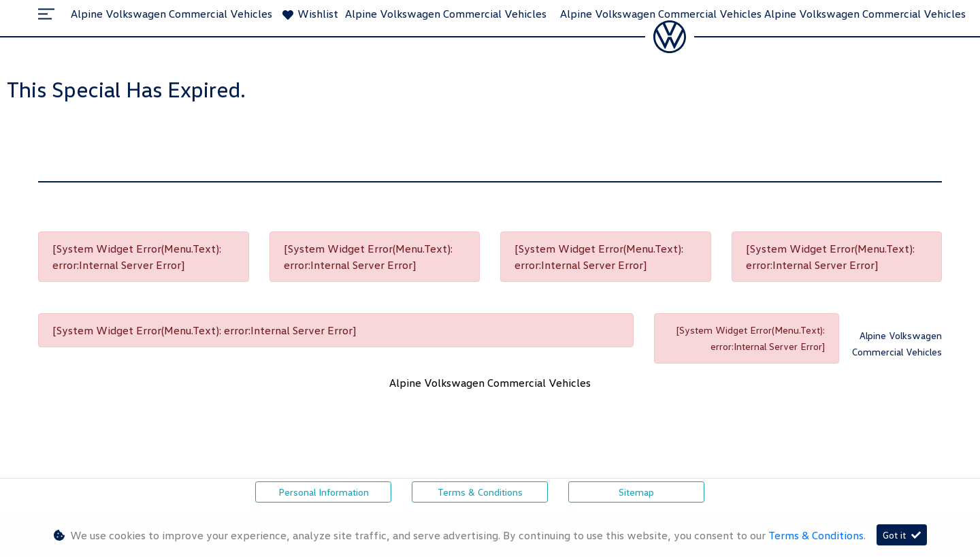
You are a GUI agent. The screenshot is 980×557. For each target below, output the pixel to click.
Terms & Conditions (480, 492)
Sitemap (636, 492)
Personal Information (324, 492)
